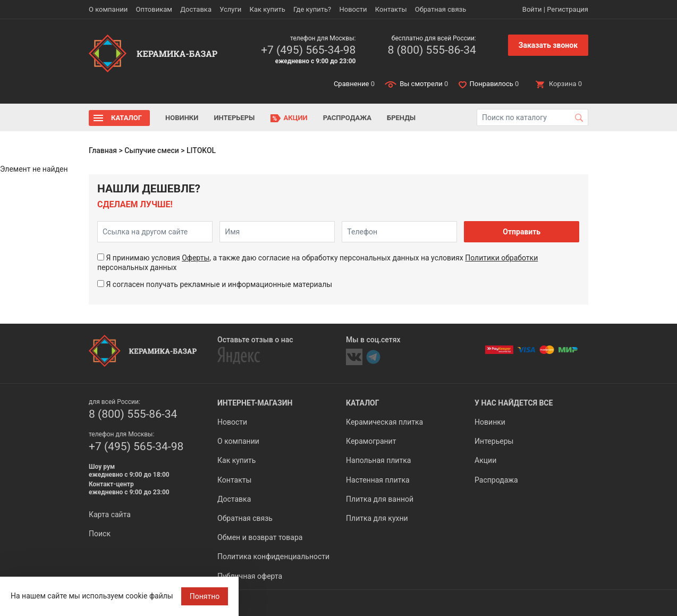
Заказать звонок (548, 45)
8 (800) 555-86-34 (431, 50)
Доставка (196, 9)
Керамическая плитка (384, 422)
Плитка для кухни (377, 518)
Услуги (230, 9)
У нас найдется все (514, 403)
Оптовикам (154, 9)
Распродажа (347, 118)
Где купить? (312, 9)
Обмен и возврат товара (260, 537)
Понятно (205, 596)
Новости (353, 9)
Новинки (182, 118)
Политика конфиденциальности (273, 556)
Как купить (268, 9)
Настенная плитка (378, 480)
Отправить (522, 232)
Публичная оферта (250, 576)
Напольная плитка (378, 460)
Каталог (126, 118)
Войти (532, 9)
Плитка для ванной (380, 499)
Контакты (391, 9)
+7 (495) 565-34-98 (308, 50)
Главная (103, 150)
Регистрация (568, 9)
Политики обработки (501, 258)
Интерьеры (234, 118)
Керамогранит (371, 441)
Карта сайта (110, 514)
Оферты (196, 258)
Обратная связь (441, 9)
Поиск (100, 534)
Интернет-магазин (255, 403)
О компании (108, 9)
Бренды (401, 118)
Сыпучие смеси (152, 150)
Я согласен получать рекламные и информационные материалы (219, 284)
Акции (296, 118)
